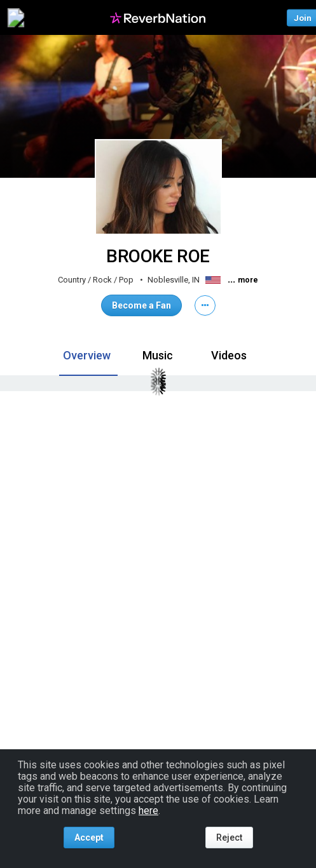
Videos (229, 355)
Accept (89, 838)
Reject (229, 838)
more (248, 280)
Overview (87, 355)
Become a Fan (141, 305)
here (148, 811)
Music (158, 355)
